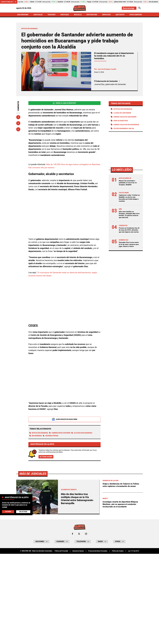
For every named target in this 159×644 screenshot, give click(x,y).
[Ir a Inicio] (79, 8)
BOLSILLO (78, 15)
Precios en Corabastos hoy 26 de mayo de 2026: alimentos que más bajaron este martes (129, 234)
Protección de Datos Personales (98, 552)
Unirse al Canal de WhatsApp (64, 104)
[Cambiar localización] (129, 8)
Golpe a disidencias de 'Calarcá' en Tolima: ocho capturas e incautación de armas (122, 486)
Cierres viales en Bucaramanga (121, 126)
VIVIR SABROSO (135, 15)
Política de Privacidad (59, 552)
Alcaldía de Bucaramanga (86, 433)
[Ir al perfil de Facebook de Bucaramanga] (72, 535)
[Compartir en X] (18, 124)
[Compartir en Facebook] (18, 118)
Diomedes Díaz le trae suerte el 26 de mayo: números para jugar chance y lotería (129, 250)
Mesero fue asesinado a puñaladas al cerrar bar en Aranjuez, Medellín (128, 186)
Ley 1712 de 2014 (136, 552)
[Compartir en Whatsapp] (18, 130)
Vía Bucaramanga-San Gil (125, 131)
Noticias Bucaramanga (40, 433)
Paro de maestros (121, 121)
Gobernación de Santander (62, 433)
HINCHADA (65, 15)
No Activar (23, 512)
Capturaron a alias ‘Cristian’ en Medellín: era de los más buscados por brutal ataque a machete (129, 201)
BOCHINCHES (92, 15)
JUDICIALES (38, 15)
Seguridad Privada (52, 436)
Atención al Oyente (77, 552)
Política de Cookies (119, 552)
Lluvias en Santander (123, 114)
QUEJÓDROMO (23, 15)
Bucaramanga (36, 436)
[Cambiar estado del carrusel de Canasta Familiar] (16, 2)
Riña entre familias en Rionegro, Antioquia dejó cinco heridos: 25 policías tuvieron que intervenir (128, 217)
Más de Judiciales (33, 474)
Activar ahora (46, 457)
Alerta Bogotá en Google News (65, 420)
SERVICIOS (106, 15)
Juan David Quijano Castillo (108, 70)
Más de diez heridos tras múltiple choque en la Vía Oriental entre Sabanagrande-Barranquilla (78, 499)
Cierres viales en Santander (126, 118)
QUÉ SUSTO (120, 15)
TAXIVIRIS (52, 15)
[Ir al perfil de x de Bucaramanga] (79, 535)
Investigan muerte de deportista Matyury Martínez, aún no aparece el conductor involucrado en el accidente (121, 505)
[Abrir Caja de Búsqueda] (140, 8)
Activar (8, 512)
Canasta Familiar (7, 2)
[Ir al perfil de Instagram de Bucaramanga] (86, 535)
